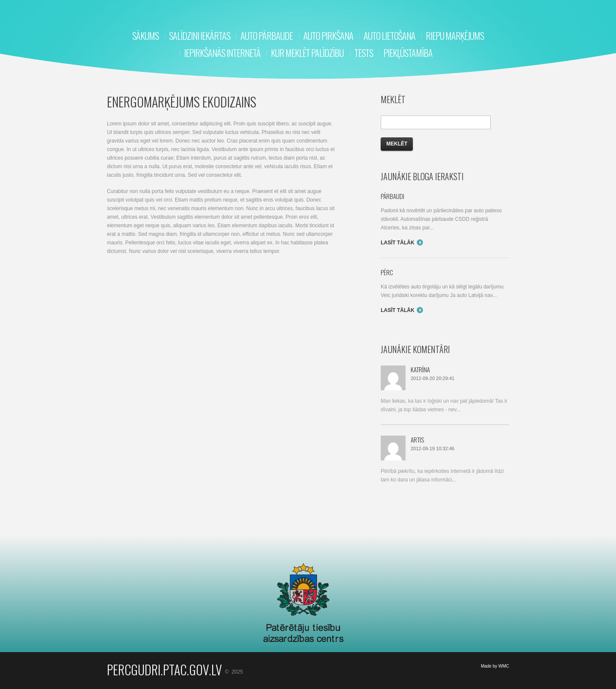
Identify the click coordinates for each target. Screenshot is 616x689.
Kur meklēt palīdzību (307, 53)
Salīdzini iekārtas (200, 36)
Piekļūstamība (408, 53)
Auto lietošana (389, 36)
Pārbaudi (392, 196)
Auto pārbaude (267, 36)
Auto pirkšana (328, 36)
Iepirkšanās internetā (222, 53)
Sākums (145, 36)
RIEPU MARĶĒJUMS (455, 36)
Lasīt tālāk (398, 243)
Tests (364, 53)
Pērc (387, 272)
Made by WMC (495, 666)
